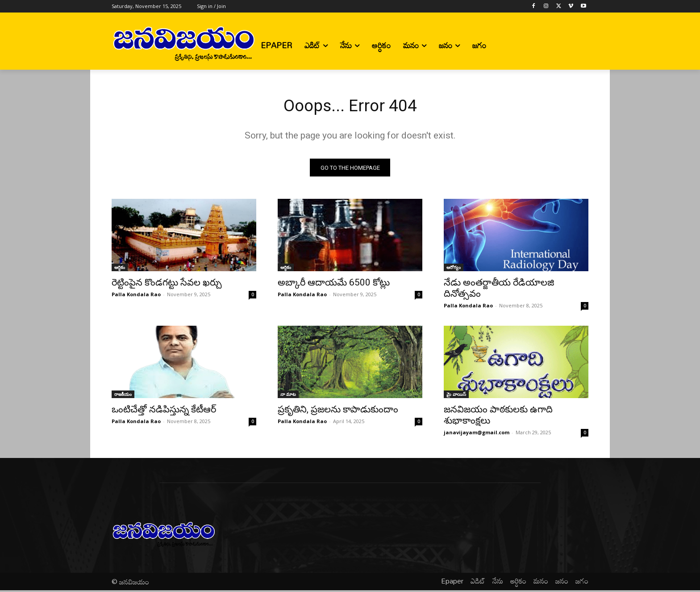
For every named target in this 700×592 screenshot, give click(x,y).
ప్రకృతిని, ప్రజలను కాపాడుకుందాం (338, 411)
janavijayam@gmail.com (477, 435)
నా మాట (288, 396)
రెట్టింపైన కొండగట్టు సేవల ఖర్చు (167, 285)
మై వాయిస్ (456, 396)
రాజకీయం (123, 396)
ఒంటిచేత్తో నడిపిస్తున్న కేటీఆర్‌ (164, 411)
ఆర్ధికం (120, 269)
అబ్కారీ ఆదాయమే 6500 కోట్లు (334, 285)
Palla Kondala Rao (136, 296)
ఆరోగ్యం (454, 269)
